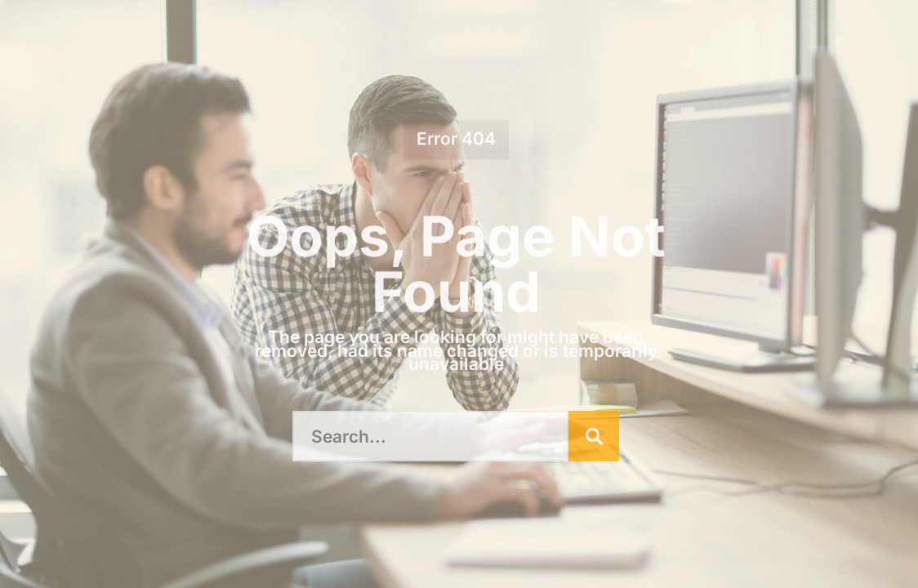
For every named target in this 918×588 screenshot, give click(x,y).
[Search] (594, 436)
